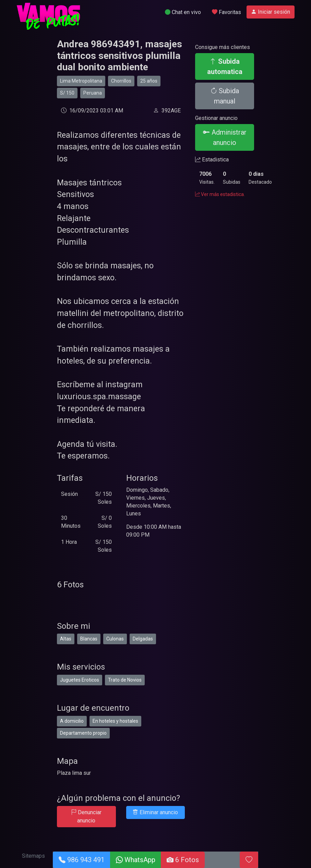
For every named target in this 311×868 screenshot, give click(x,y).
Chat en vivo (183, 12)
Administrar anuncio (225, 137)
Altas (66, 639)
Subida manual (225, 96)
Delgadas (143, 639)
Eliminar (155, 812)
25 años (149, 81)
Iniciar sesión (271, 12)
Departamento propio (83, 733)
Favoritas (226, 12)
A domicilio (72, 721)
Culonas (115, 639)
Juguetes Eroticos (80, 680)
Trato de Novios (125, 680)
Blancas (89, 639)
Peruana (93, 93)
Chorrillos (121, 81)
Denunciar (86, 816)
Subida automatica (225, 66)
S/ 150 (67, 93)
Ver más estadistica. (220, 194)
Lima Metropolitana (81, 81)
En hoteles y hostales (115, 721)
